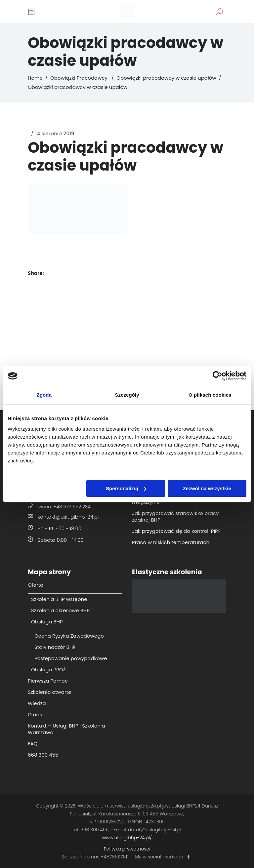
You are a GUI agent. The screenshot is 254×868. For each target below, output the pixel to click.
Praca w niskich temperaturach (171, 542)
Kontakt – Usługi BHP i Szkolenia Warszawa (66, 729)
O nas (35, 714)
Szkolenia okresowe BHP (60, 610)
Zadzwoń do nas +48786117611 (95, 857)
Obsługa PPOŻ (48, 670)
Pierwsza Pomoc (48, 681)
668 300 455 (43, 755)
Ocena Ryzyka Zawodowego (69, 636)
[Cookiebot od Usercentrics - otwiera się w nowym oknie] (217, 376)
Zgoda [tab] (44, 395)
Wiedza (37, 703)
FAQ (33, 744)
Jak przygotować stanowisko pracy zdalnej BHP (175, 516)
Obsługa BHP (47, 622)
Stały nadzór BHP (55, 647)
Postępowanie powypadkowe (71, 658)
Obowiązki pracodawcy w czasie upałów (166, 78)
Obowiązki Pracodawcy (79, 78)
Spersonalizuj (126, 488)
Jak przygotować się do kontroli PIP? (176, 531)
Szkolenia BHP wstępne (59, 599)
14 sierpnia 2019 (55, 133)
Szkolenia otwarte (49, 692)
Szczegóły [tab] (127, 395)
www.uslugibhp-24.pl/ (127, 838)
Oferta (36, 585)
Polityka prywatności (127, 849)
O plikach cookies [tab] (210, 395)
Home (35, 78)
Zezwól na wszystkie (207, 488)
